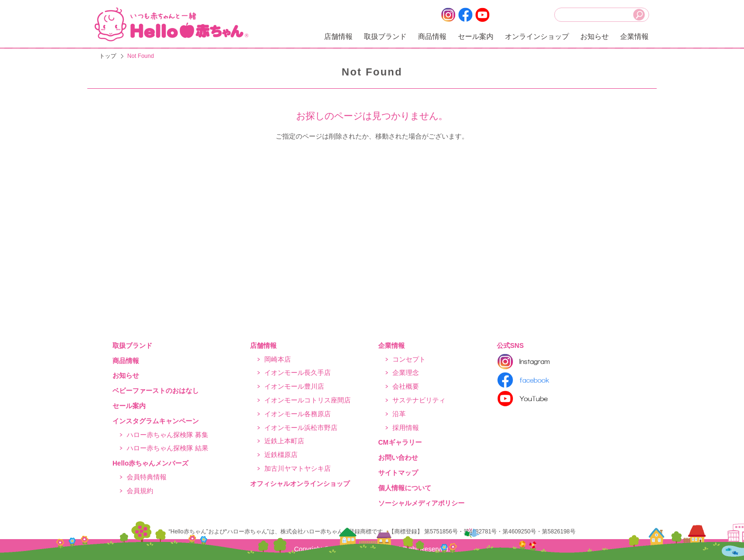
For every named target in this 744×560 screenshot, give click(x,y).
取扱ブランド (385, 36)
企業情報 (634, 36)
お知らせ (595, 36)
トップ (108, 56)
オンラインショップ (537, 36)
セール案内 (476, 36)
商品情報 (432, 36)
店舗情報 (338, 36)
